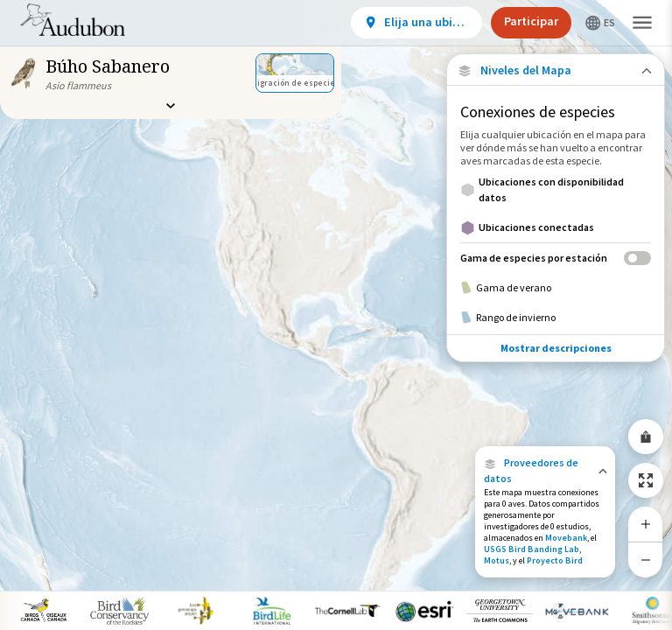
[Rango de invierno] (556, 318)
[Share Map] (646, 437)
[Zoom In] (646, 524)
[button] (545, 471)
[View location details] (416, 23)
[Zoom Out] (646, 560)
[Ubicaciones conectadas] (556, 227)
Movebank (566, 538)
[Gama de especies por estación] (556, 258)
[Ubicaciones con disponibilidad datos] (556, 190)
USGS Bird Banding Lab (532, 549)
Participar (531, 21)
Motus (497, 560)
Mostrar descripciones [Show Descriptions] (556, 348)
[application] (336, 315)
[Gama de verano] (556, 288)
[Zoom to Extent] (646, 480)
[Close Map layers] (555, 70)
